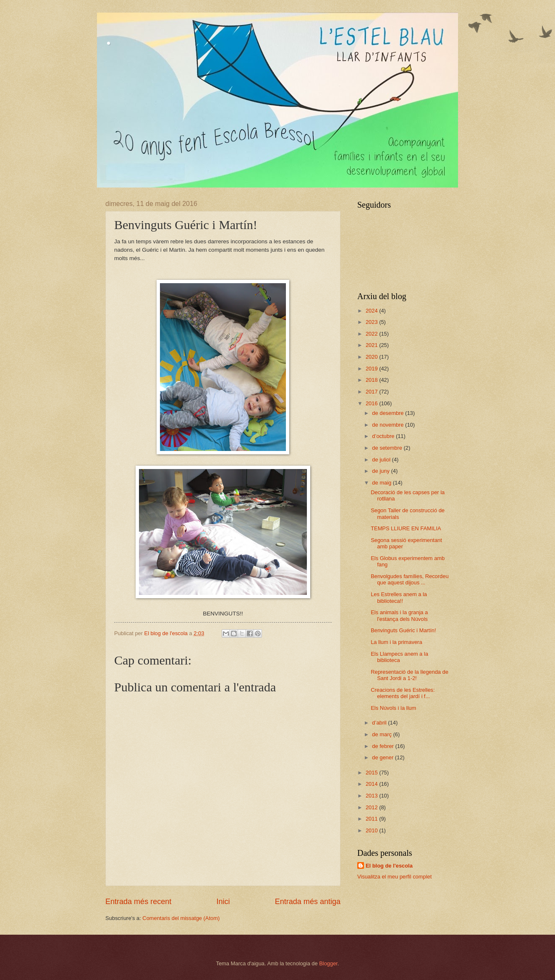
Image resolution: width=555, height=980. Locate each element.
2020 (372, 357)
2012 (372, 807)
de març (382, 734)
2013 (372, 796)
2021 (372, 345)
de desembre (389, 413)
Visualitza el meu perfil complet (394, 877)
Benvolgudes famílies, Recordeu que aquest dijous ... (410, 579)
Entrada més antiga (308, 902)
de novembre (389, 425)
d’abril (380, 723)
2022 (372, 334)
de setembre (388, 448)
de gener (383, 757)
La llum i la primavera (396, 642)
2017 (372, 392)
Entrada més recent (138, 902)
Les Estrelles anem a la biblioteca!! (399, 597)
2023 (372, 322)
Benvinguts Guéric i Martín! (403, 630)
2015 (372, 773)
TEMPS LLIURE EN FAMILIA (406, 528)
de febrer (384, 746)
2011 (372, 819)
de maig (382, 483)
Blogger (328, 963)
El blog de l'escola (389, 866)
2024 (372, 311)
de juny (381, 471)
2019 (372, 369)
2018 (372, 380)
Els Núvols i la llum (393, 708)
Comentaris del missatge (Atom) (181, 918)
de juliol (382, 460)
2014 (372, 784)
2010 (372, 830)
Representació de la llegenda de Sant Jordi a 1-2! (410, 675)
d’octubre (384, 436)
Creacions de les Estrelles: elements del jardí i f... (403, 693)
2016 (372, 403)
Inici (223, 902)
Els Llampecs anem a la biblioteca (399, 657)
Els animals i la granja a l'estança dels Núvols (399, 615)
